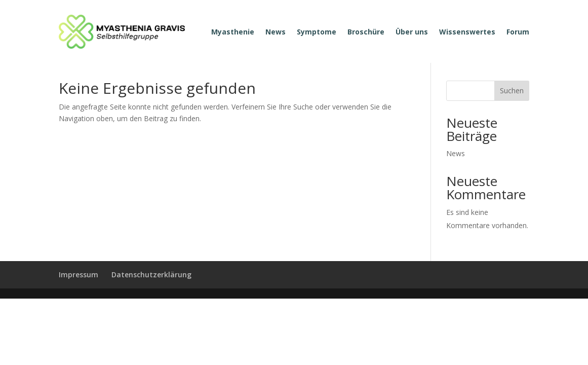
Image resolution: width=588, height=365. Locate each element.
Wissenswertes (467, 32)
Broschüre (366, 32)
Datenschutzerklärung (151, 275)
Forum (518, 32)
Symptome (317, 32)
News (276, 32)
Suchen (512, 90)
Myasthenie (233, 32)
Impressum (79, 275)
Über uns (412, 32)
